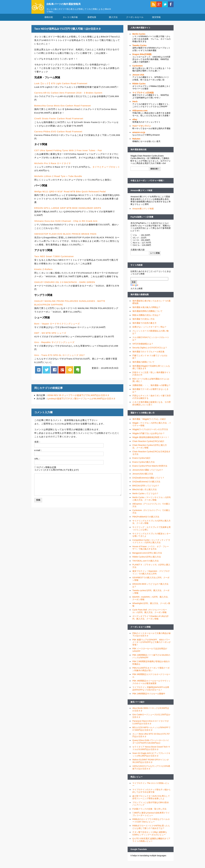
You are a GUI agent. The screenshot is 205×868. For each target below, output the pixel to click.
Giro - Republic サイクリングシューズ (54, 345)
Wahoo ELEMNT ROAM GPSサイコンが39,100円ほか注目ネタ (151, 764)
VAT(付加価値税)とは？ (143, 346)
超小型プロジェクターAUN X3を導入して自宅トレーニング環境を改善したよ (151, 800)
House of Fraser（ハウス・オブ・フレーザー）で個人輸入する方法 (151, 550)
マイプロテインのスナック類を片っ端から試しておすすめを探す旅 (151, 793)
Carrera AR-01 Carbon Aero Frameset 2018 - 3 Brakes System (68, 95)
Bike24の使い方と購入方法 (144, 492)
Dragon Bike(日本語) (142, 57)
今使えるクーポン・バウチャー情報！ (148, 183)
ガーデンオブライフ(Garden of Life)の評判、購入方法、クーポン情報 (150, 620)
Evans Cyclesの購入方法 (143, 465)
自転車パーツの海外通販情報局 (69, 4)
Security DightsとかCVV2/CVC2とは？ (150, 350)
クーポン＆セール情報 (141, 630)
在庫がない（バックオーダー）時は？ (149, 330)
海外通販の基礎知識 (140, 297)
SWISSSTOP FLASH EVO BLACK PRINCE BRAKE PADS (65, 236)
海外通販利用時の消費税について (147, 314)
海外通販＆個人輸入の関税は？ (146, 310)
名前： (38, 444)
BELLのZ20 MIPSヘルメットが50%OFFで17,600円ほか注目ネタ (151, 731)
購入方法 (113, 20)
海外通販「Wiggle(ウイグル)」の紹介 (149, 422)
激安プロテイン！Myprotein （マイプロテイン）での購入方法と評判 (151, 575)
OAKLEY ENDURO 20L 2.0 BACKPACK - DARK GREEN (65, 285)
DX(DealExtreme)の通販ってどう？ (148, 480)
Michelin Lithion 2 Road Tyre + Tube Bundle (58, 179)
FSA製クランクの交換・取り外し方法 (149, 811)
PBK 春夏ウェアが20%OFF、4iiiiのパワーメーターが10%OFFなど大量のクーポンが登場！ (151, 645)
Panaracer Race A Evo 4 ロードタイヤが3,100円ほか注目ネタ (151, 725)
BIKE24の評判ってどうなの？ (146, 488)
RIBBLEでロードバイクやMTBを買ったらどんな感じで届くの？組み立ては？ (151, 830)
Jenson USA (138, 77)
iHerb (135, 104)
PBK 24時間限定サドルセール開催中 (149, 696)
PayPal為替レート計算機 (142, 219)
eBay (135, 122)
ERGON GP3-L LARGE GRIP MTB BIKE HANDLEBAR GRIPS (68, 211)
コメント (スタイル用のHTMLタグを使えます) (57, 473)
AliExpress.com (140, 113)
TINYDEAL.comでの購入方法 (145, 563)
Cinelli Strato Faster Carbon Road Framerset (59, 121)
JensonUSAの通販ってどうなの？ (148, 472)
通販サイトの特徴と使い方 (143, 415)
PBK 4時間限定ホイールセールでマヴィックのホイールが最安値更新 (151, 685)
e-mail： (38, 453)
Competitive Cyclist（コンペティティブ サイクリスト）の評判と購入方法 (151, 544)
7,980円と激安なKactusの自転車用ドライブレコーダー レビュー (151, 817)
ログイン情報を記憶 (46, 470)
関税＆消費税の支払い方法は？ (146, 318)
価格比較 (49, 20)
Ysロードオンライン (142, 129)
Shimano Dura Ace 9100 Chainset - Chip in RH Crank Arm (66, 224)
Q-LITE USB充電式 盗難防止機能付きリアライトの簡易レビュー (151, 843)
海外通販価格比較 (139, 152)
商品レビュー (137, 780)
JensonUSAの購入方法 (143, 476)
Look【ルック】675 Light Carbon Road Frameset (61, 86)
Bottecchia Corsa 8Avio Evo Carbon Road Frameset (63, 108)
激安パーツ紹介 (138, 705)
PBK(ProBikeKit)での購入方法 (146, 519)
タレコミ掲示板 (70, 20)
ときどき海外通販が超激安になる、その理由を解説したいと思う (151, 406)
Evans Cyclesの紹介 (141, 461)
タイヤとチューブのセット (106, 169)
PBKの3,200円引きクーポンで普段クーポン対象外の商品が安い (151, 672)
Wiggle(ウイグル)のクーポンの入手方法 (150, 432)
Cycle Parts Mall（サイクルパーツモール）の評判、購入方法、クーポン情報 (150, 614)
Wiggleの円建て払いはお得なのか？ (149, 436)
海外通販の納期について (143, 365)
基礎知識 (92, 20)
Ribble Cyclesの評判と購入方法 (147, 559)
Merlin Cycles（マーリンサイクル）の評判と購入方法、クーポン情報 (151, 501)
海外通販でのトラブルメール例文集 (148, 354)
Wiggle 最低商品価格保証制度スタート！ (151, 440)
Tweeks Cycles (139, 48)
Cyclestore (138, 68)
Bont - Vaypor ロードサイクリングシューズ (57, 326)
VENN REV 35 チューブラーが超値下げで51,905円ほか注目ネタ (78, 398)
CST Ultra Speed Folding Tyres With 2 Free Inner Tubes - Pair (68, 153)
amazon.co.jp (139, 135)
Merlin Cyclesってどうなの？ (145, 496)
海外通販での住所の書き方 (144, 326)
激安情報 (156, 20)
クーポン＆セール (135, 20)
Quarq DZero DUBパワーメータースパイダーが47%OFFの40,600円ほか (151, 744)
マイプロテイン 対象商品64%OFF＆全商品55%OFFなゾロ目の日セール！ (151, 691)
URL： (38, 461)
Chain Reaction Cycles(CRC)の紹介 (148, 444)
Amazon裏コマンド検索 (141, 193)
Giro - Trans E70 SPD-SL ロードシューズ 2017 (60, 358)
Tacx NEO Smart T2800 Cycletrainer (54, 259)
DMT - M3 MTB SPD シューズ (50, 336)
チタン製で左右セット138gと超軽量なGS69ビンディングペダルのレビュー (150, 836)
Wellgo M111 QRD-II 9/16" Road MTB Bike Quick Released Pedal (70, 194)
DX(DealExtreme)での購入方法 (146, 484)
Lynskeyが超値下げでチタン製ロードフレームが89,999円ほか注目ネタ (81, 401)
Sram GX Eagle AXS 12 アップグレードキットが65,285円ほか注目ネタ (151, 757)
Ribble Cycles (139, 86)
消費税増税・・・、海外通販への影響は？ (151, 388)
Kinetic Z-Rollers (43, 272)
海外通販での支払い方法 (143, 322)
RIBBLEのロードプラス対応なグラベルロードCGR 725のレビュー (151, 823)
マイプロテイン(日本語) (143, 95)
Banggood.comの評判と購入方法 (147, 555)
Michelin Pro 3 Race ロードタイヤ (53, 166)
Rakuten (136, 141)
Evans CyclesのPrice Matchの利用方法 (150, 469)
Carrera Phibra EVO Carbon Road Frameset (58, 134)
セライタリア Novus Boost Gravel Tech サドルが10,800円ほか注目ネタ (151, 751)
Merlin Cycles (139, 37)
